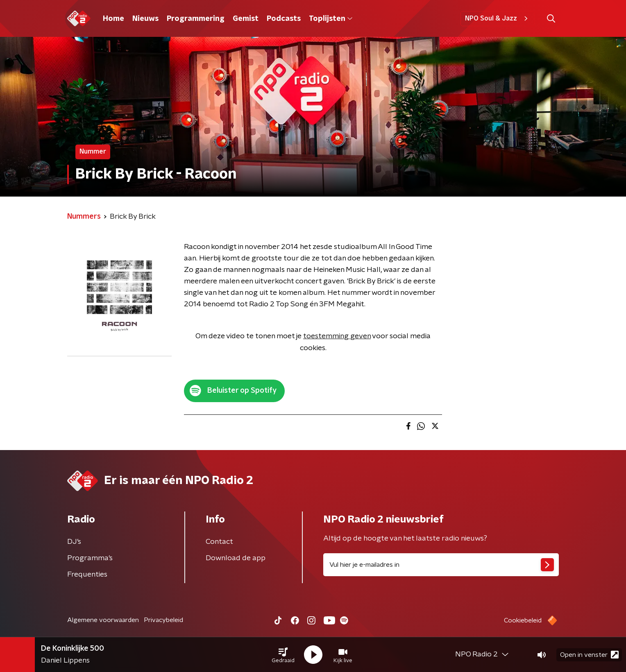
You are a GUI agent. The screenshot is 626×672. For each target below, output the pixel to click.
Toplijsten (331, 19)
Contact (219, 542)
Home (113, 19)
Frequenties (87, 575)
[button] (283, 655)
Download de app (236, 558)
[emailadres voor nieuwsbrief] (441, 565)
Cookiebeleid (523, 620)
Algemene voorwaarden (103, 620)
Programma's (90, 558)
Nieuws (145, 19)
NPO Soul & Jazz (498, 18)
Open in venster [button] (589, 655)
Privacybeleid (163, 620)
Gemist (246, 19)
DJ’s (74, 542)
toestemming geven (337, 336)
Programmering (196, 19)
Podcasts (284, 19)
